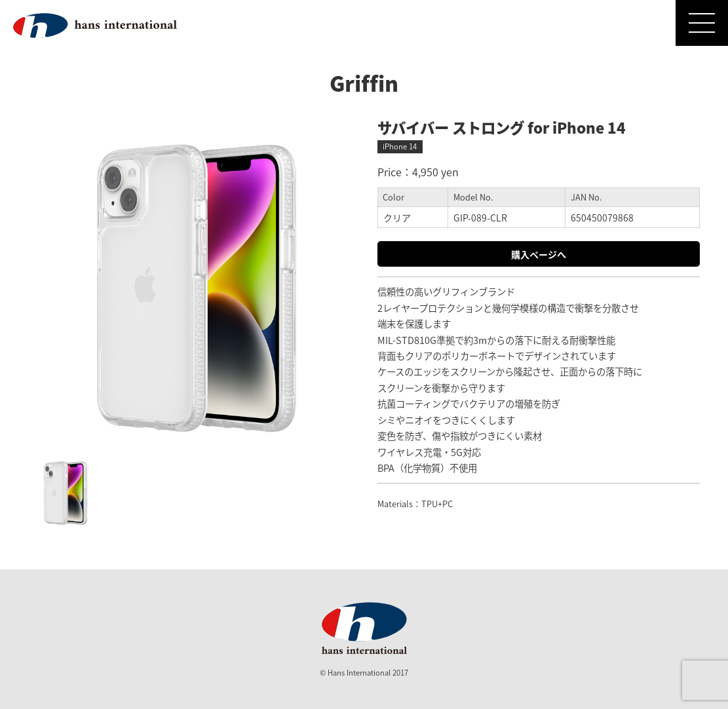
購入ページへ (539, 254)
